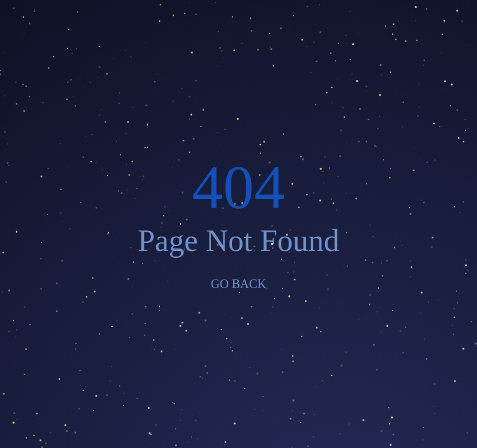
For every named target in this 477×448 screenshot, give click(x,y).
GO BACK (238, 284)
